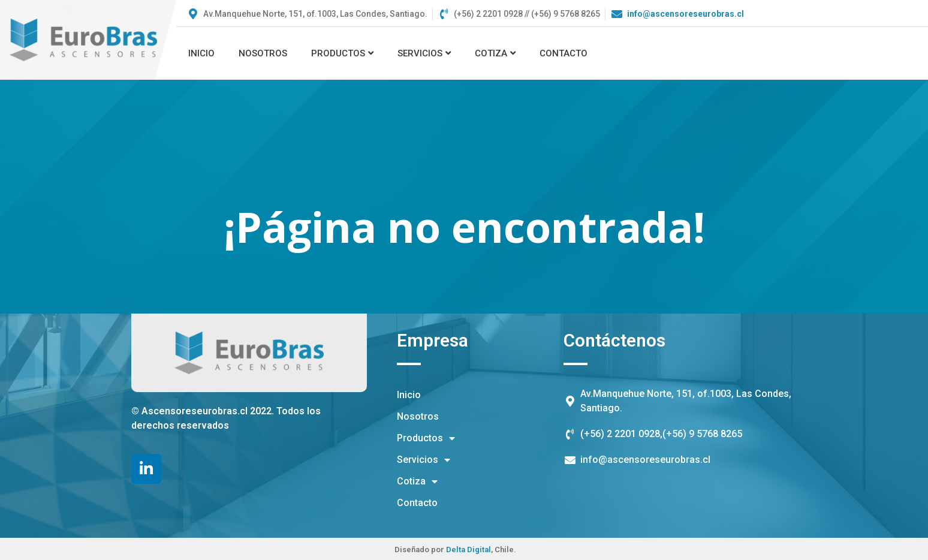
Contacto (564, 53)
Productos (342, 53)
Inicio (201, 53)
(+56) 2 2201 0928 (620, 434)
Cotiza (495, 53)
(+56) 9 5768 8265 (702, 434)
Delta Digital (468, 550)
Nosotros (263, 53)
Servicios (424, 53)
